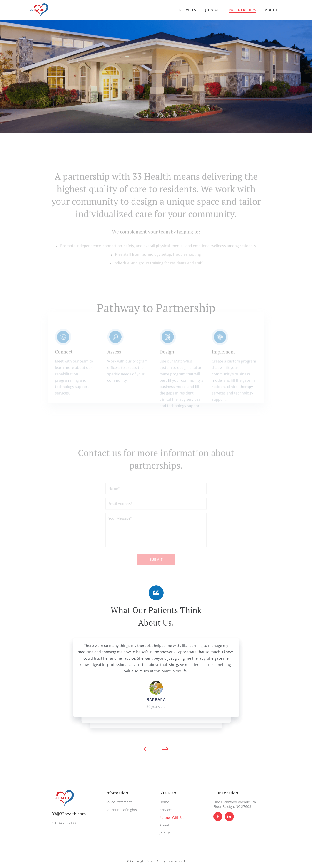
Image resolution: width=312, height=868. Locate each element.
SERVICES (188, 10)
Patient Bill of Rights (121, 810)
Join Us (165, 833)
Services (166, 810)
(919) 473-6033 (64, 823)
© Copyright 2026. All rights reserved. (156, 861)
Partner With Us (172, 817)
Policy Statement (119, 802)
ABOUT (271, 10)
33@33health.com (69, 814)
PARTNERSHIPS (242, 10)
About (164, 825)
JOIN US (212, 10)
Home (164, 802)
